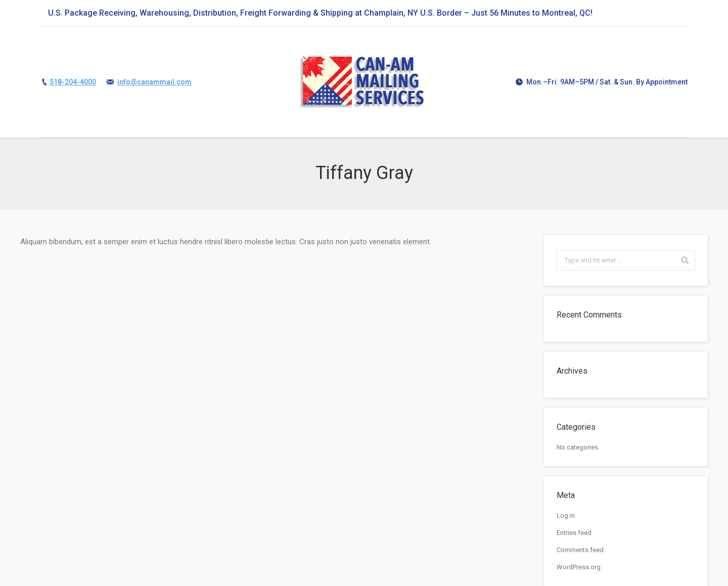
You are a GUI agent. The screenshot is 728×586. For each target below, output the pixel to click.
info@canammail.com (154, 82)
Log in (566, 515)
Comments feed (580, 550)
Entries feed (574, 533)
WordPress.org (579, 567)
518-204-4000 (73, 82)
